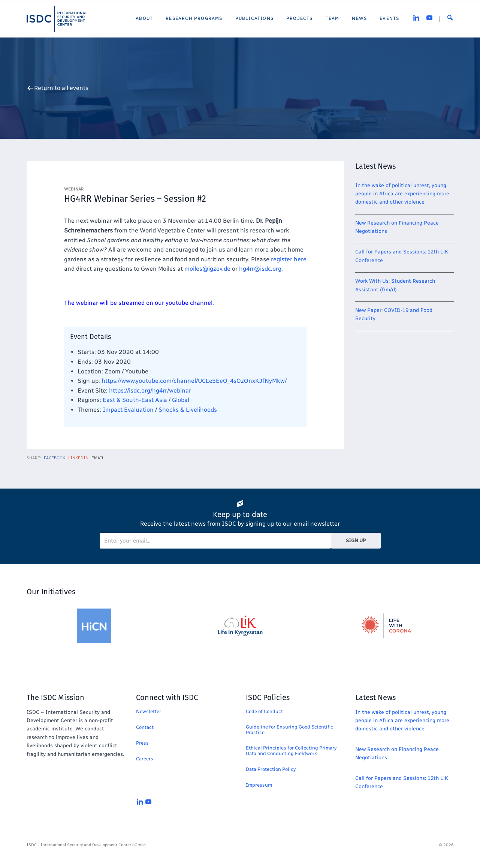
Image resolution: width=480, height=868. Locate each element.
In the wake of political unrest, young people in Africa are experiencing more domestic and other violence (402, 194)
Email (98, 458)
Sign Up (356, 540)
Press (142, 743)
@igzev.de (207, 269)
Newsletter (149, 711)
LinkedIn (78, 458)
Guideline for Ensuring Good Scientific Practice (289, 730)
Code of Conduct (264, 711)
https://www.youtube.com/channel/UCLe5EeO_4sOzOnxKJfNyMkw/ (194, 381)
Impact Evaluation (128, 410)
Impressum (259, 785)
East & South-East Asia (135, 400)
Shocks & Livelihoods (188, 410)
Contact (145, 727)
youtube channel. (190, 303)
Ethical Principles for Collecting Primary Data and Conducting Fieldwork (291, 751)
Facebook (55, 458)
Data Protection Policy (271, 769)
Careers (145, 759)
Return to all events (61, 88)
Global (181, 400)
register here (289, 259)
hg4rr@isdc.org (260, 269)
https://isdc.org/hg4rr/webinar (150, 391)
